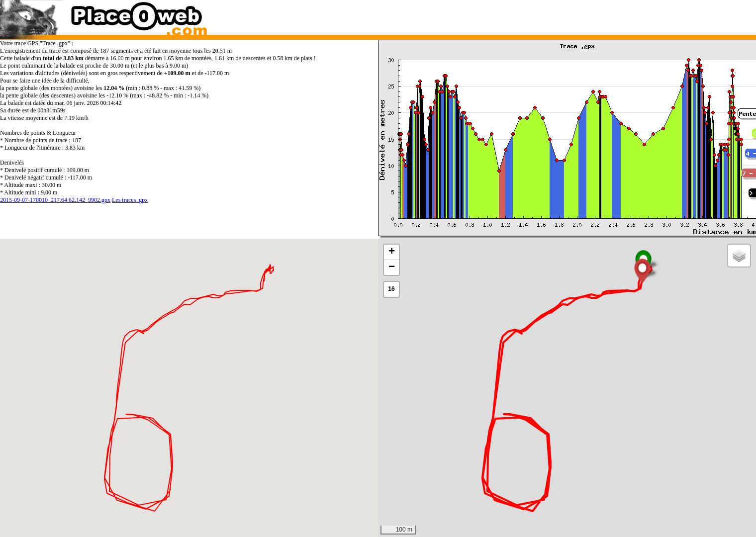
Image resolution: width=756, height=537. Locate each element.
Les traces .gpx (130, 200)
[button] (642, 271)
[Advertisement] (557, 15)
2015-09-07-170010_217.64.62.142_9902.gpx (55, 200)
